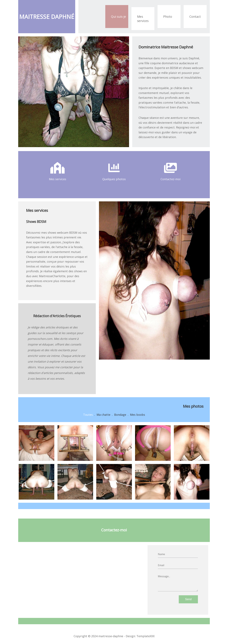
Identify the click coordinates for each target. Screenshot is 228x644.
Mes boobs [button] (138, 415)
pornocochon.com (40, 339)
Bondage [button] (120, 415)
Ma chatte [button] (103, 415)
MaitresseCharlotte (52, 276)
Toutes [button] (88, 415)
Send (188, 599)
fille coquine (153, 63)
